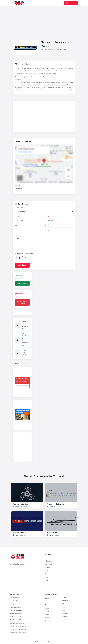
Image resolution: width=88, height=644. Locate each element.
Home (47, 558)
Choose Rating (19, 208)
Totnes (17, 535)
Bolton (47, 605)
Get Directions (25, 336)
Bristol (47, 611)
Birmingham (49, 602)
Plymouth (51, 535)
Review (17, 235)
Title (16, 226)
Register (47, 574)
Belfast (47, 599)
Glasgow (65, 604)
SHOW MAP (44, 164)
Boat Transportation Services (18, 633)
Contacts (48, 568)
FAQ (47, 577)
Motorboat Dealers (15, 607)
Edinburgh (65, 601)
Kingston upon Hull (68, 607)
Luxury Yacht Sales (15, 604)
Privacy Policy (49, 580)
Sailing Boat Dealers (16, 610)
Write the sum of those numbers (24, 253)
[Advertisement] (44, 25)
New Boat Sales (15, 598)
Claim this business (22, 283)
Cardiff (47, 615)
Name (17, 217)
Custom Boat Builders (16, 617)
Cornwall (58, 50)
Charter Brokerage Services (18, 629)
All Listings (48, 561)
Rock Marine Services (21, 504)
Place (47, 226)
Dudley (64, 597)
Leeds (64, 610)
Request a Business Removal (22, 302)
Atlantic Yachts (52, 533)
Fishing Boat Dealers (16, 614)
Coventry (48, 618)
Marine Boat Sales (19, 533)
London (64, 620)
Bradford (48, 608)
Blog (47, 571)
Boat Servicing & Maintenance (19, 623)
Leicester (65, 613)
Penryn (51, 506)
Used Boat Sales (15, 601)
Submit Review (22, 265)
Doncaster (48, 621)
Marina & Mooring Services (18, 626)
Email (47, 217)
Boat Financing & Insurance (18, 620)
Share (17, 364)
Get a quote (49, 564)
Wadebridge (18, 506)
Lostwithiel (52, 50)
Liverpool (65, 617)
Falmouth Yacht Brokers (55, 504)
